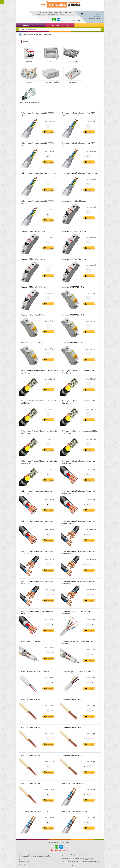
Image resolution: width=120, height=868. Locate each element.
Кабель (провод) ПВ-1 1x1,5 (31, 699)
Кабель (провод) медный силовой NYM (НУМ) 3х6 (80, 173)
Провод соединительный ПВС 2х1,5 (34, 811)
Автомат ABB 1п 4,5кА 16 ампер (33, 259)
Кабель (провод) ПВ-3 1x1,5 (31, 755)
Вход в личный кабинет (60, 850)
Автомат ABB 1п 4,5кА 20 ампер (74, 259)
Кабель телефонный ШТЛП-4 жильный (76, 672)
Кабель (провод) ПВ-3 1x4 (31, 783)
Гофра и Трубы (73, 61)
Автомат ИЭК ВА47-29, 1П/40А (73, 315)
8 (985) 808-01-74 (73, 21)
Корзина (98, 15)
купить (50, 132)
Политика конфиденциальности (71, 865)
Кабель (29, 81)
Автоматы (29, 61)
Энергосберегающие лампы (29, 101)
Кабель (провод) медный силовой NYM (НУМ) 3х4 (39, 173)
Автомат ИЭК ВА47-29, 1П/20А (33, 315)
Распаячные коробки (51, 81)
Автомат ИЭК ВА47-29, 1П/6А (73, 343)
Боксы (51, 61)
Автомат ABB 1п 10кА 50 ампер (74, 201)
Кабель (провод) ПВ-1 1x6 (71, 727)
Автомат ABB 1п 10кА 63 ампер (33, 231)
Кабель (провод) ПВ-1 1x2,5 (31, 727)
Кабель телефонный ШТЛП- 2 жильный (36, 672)
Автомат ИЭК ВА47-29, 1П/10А (73, 287)
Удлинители (73, 81)
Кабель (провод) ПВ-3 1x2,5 (72, 755)
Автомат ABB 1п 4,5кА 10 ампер (74, 231)
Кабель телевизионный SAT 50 (32, 641)
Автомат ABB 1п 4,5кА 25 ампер (33, 287)
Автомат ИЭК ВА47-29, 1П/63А (33, 343)
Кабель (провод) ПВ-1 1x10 (72, 699)
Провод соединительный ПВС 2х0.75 (76, 783)
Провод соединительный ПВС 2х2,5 (75, 811)
